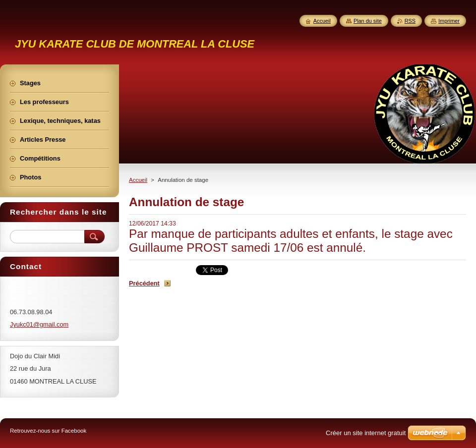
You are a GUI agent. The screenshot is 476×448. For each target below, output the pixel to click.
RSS (410, 21)
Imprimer (449, 21)
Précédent (144, 283)
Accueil (138, 180)
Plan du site (368, 21)
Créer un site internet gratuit (366, 433)
